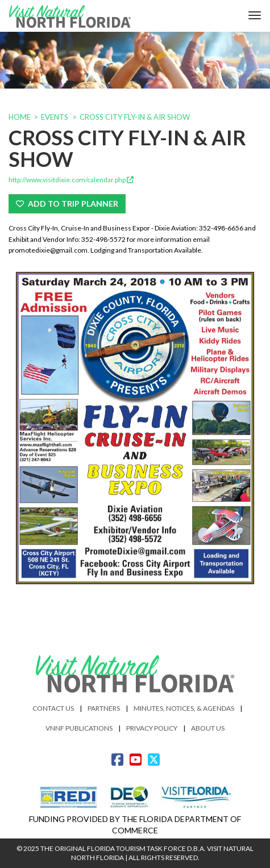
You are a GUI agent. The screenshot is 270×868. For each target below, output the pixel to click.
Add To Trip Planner (67, 204)
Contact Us (53, 708)
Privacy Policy (152, 728)
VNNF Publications (79, 728)
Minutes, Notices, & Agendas (184, 708)
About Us (208, 728)
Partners (104, 708)
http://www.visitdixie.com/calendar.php (71, 180)
